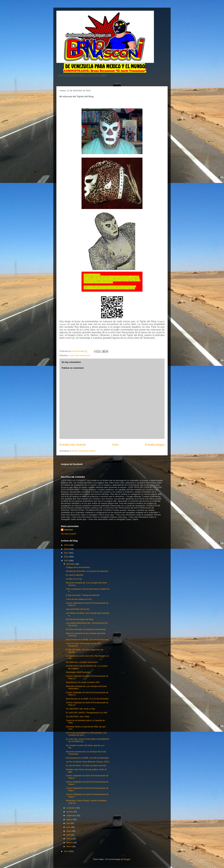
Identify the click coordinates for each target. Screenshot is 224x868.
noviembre (71, 808)
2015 (67, 561)
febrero (70, 843)
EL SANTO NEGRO (75, 575)
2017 (67, 553)
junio (69, 827)
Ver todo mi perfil (68, 534)
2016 (67, 557)
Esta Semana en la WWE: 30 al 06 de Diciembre (87, 758)
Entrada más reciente (73, 445)
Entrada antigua (155, 445)
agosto (70, 819)
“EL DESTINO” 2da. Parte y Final (80, 709)
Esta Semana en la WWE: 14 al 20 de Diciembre (87, 640)
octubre (70, 812)
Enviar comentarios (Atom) (84, 451)
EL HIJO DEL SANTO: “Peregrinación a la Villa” (87, 713)
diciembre (71, 564)
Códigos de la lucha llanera (78, 567)
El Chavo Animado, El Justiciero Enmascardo (86, 629)
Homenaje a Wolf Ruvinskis (78, 672)
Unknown (68, 530)
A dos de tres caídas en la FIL (79, 599)
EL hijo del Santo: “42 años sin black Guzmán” (86, 765)
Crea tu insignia (87, 468)
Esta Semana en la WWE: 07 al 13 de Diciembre (87, 699)
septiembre (72, 815)
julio (68, 823)
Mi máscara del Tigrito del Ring (79, 619)
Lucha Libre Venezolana (79, 355)
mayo (69, 831)
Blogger (127, 859)
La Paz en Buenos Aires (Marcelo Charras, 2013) (87, 762)
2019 (67, 545)
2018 (67, 549)
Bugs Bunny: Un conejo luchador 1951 (83, 682)
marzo (69, 839)
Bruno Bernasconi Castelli (71, 468)
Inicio (115, 445)
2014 (67, 851)
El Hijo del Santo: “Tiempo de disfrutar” (83, 595)
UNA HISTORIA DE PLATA (78, 609)
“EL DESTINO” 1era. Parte (77, 717)
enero (69, 846)
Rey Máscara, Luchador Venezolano (82, 662)
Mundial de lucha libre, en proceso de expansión (87, 571)
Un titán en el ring (74, 579)
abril (69, 835)
